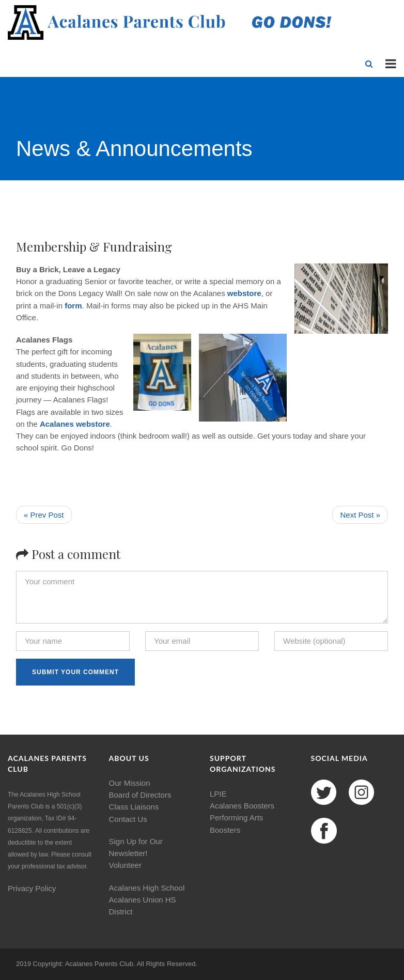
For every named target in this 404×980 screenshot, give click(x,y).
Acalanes (57, 424)
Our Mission (130, 783)
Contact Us (128, 819)
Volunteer (125, 865)
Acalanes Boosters (242, 806)
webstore (244, 293)
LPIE (218, 794)
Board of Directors (140, 795)
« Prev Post (44, 515)
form (73, 306)
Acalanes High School (147, 888)
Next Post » (360, 515)
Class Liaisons (134, 807)
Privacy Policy (32, 888)
